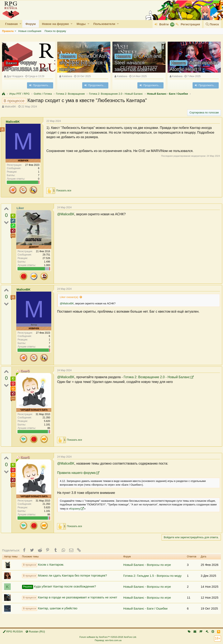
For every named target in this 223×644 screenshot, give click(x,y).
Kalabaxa (67, 76)
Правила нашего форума (77, 473)
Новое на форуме (55, 24)
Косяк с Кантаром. (43, 565)
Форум (30, 24)
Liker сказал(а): (70, 297)
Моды (81, 24)
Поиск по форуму (55, 31)
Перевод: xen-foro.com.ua (108, 640)
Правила (8, 31)
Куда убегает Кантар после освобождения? (59, 587)
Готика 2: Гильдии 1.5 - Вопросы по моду (152, 576)
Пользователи (104, 24)
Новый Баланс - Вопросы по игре (147, 565)
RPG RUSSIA (13, 632)
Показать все (65, 191)
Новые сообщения (30, 31)
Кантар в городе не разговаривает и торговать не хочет (70, 598)
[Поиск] (212, 24)
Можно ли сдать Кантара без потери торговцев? (65, 576)
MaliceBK (10, 107)
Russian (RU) (35, 632)
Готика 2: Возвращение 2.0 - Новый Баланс (158, 377)
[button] (20, 24)
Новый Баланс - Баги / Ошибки (145, 608)
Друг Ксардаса (15, 76)
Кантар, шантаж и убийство (50, 609)
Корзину (97, 509)
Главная (11, 24)
